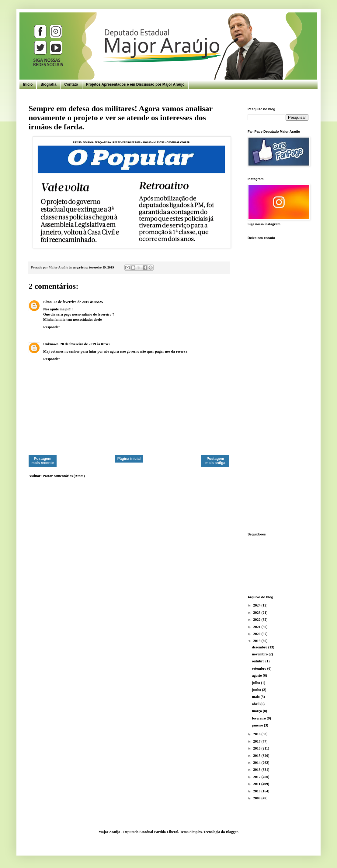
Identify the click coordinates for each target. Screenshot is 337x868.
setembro (259, 668)
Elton (47, 302)
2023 (257, 613)
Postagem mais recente (42, 461)
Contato (71, 84)
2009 (257, 798)
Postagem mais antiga (215, 461)
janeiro (258, 725)
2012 (257, 777)
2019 (257, 641)
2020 (257, 634)
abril (256, 704)
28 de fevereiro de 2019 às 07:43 (85, 344)
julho (256, 683)
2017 (257, 741)
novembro (260, 654)
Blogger (232, 832)
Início (28, 84)
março (257, 711)
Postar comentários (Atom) (64, 476)
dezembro (260, 647)
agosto (257, 675)
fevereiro (259, 718)
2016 (257, 748)
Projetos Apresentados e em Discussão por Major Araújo (135, 84)
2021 (257, 627)
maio (256, 697)
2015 (257, 756)
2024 (257, 605)
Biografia (48, 84)
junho (257, 690)
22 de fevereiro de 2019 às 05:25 (78, 302)
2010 (257, 791)
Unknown (51, 344)
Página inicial (129, 459)
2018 (257, 734)
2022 (257, 620)
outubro (259, 661)
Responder (52, 327)
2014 (257, 763)
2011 (257, 784)
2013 (257, 770)
